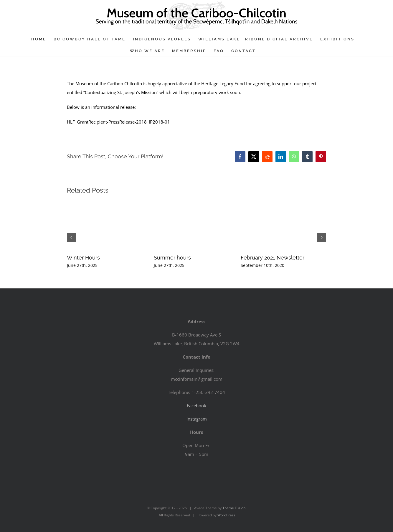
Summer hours (172, 258)
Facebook (196, 405)
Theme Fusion (234, 508)
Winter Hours (83, 258)
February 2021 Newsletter (273, 258)
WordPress (226, 515)
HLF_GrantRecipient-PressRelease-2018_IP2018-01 (118, 122)
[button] (71, 237)
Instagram (197, 419)
